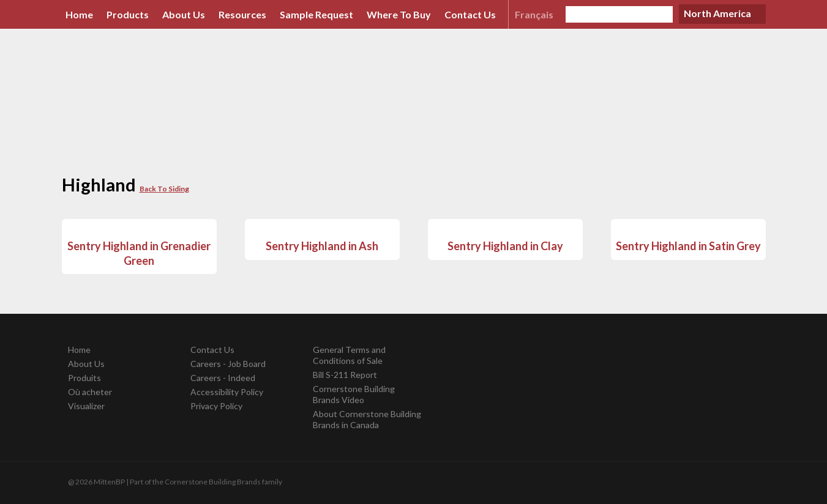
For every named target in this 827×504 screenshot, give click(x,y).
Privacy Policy (216, 406)
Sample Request (316, 14)
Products (128, 14)
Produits (84, 378)
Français (534, 14)
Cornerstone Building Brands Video (354, 394)
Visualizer (86, 406)
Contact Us (470, 14)
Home (79, 14)
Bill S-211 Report (345, 375)
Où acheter (90, 392)
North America (717, 13)
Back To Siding (164, 189)
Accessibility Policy (227, 392)
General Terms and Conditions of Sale (349, 355)
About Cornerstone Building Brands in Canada (367, 419)
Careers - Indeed (223, 378)
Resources (242, 14)
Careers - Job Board (228, 364)
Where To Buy (399, 14)
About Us (184, 14)
